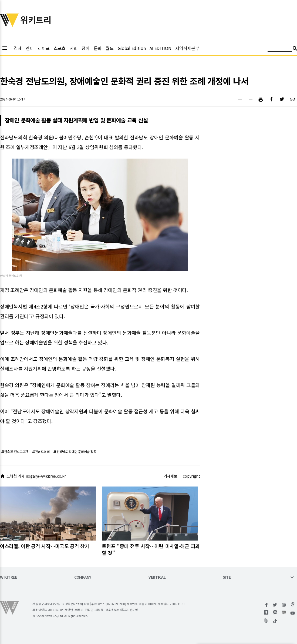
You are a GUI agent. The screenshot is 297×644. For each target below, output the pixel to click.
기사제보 (171, 476)
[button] (240, 100)
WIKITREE (9, 577)
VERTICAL (157, 577)
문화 (98, 48)
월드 (109, 48)
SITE (227, 577)
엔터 (30, 48)
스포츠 (60, 48)
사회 (74, 48)
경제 (18, 48)
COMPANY (83, 577)
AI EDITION (160, 48)
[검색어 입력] (280, 49)
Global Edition (132, 48)
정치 (85, 48)
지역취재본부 (187, 48)
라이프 (44, 48)
